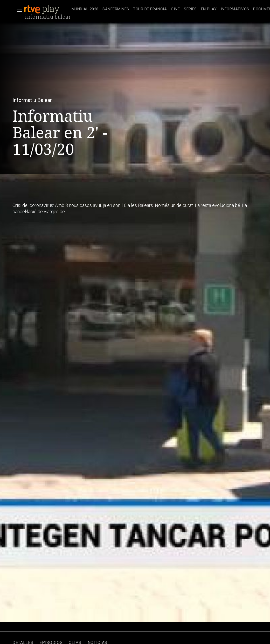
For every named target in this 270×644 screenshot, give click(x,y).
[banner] (47, 9)
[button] (18, 10)
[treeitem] (85, 9)
